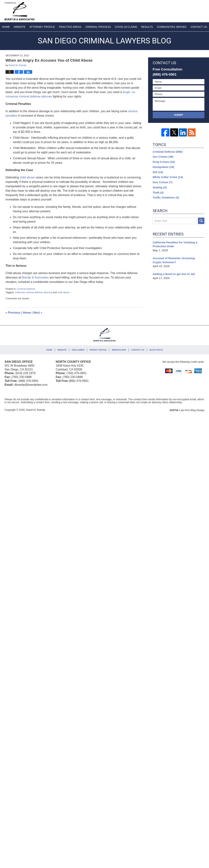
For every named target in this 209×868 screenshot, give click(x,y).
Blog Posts (156, 350)
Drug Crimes (164, 162)
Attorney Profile (42, 27)
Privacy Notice (98, 350)
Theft (158, 192)
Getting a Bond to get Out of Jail (174, 274)
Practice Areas (70, 27)
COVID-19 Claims (126, 27)
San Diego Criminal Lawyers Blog (20, 11)
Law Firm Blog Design (187, 410)
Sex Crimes (163, 157)
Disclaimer (78, 350)
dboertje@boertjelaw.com (31, 385)
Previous (13, 313)
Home (6, 27)
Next (38, 313)
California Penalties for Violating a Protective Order (175, 244)
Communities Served (172, 27)
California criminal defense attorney (33, 292)
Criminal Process (98, 27)
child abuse (64, 292)
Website (20, 27)
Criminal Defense (26, 289)
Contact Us (138, 350)
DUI (158, 172)
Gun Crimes (163, 182)
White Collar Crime (168, 177)
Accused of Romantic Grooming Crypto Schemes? (174, 260)
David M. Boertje (36, 410)
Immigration (163, 167)
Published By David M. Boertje (180, 10)
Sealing (160, 187)
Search (201, 221)
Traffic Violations (166, 197)
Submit (178, 115)
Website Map (119, 350)
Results (147, 27)
